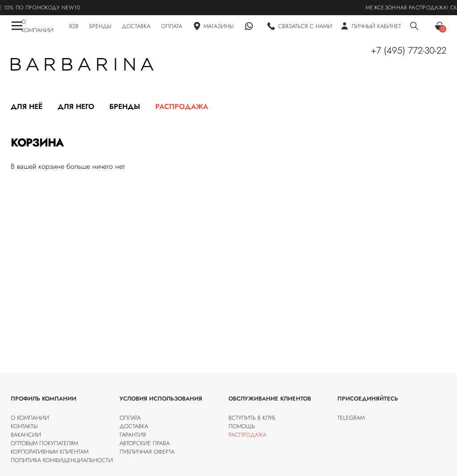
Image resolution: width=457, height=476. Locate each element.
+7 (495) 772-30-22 (409, 50)
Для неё (27, 106)
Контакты (24, 426)
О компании (30, 418)
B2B (74, 26)
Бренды (125, 106)
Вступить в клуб (252, 418)
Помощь (242, 426)
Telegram (351, 418)
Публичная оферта (147, 452)
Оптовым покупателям (44, 443)
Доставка (134, 426)
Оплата (130, 418)
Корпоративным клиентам (50, 452)
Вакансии (26, 435)
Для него (76, 106)
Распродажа (182, 106)
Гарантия (133, 435)
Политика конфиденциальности (62, 460)
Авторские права (145, 443)
